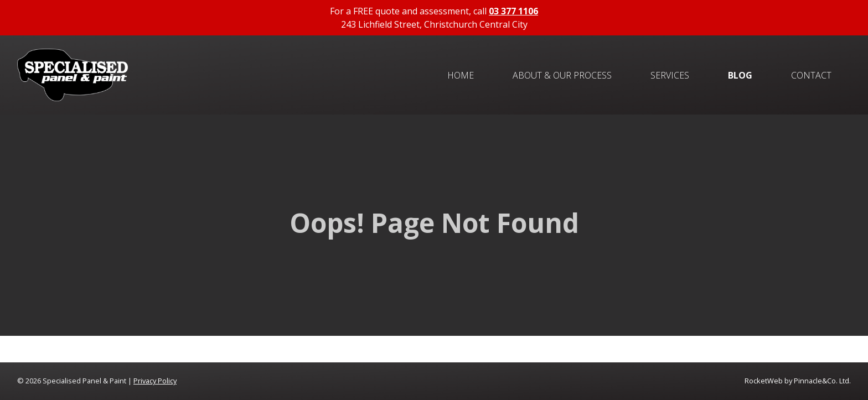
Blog (740, 75)
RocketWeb (764, 381)
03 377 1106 (513, 11)
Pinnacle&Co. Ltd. (822, 381)
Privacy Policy (155, 381)
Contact (811, 75)
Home (461, 75)
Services (670, 75)
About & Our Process (562, 75)
